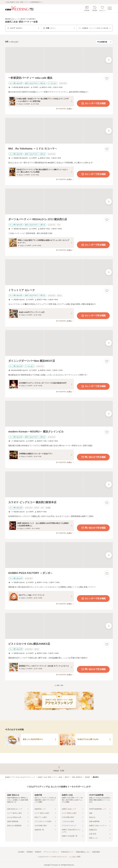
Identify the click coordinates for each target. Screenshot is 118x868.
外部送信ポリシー (67, 852)
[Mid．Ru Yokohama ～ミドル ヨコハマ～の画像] (59, 131)
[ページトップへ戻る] (59, 769)
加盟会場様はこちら (83, 852)
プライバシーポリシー (51, 852)
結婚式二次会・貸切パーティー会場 (50, 777)
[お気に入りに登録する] (107, 78)
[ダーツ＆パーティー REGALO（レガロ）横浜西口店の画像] (59, 201)
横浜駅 (88, 777)
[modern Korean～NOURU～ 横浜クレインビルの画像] (59, 414)
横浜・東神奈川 (77, 777)
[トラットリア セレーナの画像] (59, 272)
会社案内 (21, 852)
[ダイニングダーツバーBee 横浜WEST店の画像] (59, 343)
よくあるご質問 (75, 857)
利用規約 (30, 852)
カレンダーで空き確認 (93, 103)
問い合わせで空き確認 (93, 457)
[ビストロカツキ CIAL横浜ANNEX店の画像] (59, 626)
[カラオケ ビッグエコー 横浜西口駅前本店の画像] (59, 484)
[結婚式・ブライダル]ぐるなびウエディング (20, 777)
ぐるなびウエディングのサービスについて (52, 857)
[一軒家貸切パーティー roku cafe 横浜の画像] (59, 60)
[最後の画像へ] (109, 60)
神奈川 (67, 777)
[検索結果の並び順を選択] (104, 42)
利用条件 (38, 852)
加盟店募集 (96, 852)
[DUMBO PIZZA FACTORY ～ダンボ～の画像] (59, 555)
